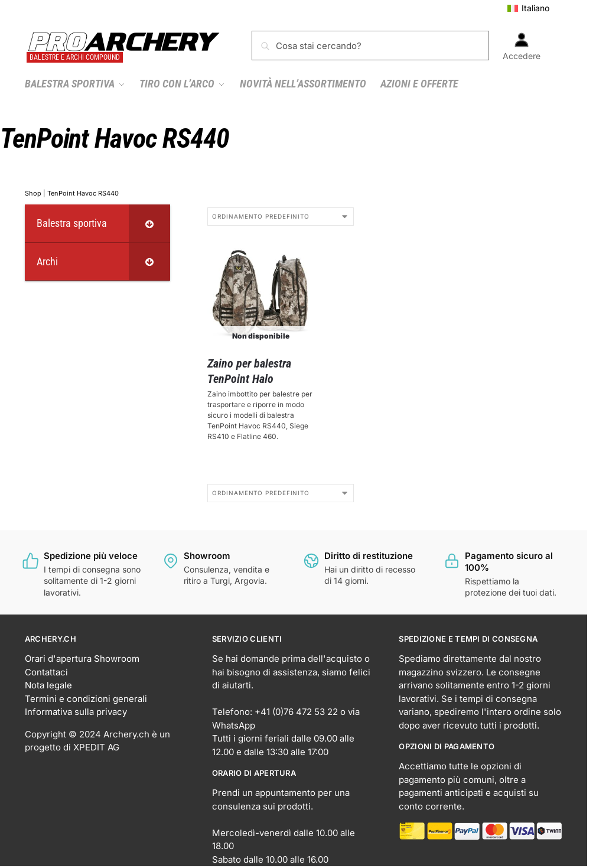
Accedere (522, 46)
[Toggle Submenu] (149, 223)
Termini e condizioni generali (86, 699)
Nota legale (48, 685)
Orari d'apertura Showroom (82, 659)
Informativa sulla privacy (76, 712)
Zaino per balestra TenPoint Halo (249, 371)
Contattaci (46, 672)
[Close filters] (174, 214)
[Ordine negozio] (281, 217)
